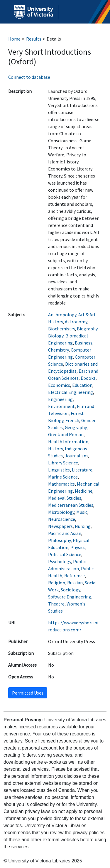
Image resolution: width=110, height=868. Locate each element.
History (55, 449)
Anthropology (62, 315)
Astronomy (76, 322)
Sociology (70, 590)
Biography (87, 329)
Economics (59, 385)
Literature (82, 470)
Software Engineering (70, 597)
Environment (61, 406)
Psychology (60, 561)
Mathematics (61, 484)
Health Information (68, 441)
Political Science (65, 554)
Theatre (56, 604)
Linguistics (59, 470)
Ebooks (88, 378)
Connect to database (29, 77)
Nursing (83, 526)
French (72, 420)
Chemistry (58, 350)
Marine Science (63, 477)
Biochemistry (61, 329)
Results (34, 39)
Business (84, 343)
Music (82, 512)
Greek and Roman (66, 434)
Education (82, 385)
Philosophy (59, 540)
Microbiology (61, 512)
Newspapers (60, 526)
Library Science (63, 463)
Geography (76, 427)
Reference (75, 576)
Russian (75, 583)
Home (14, 39)
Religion (57, 583)
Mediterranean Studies (71, 505)
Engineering (60, 399)
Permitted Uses (28, 693)
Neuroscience (62, 519)
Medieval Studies (65, 498)
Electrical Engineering (71, 392)
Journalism (76, 456)
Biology (56, 336)
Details (54, 39)
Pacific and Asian (65, 533)
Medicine (84, 491)
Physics (78, 547)
